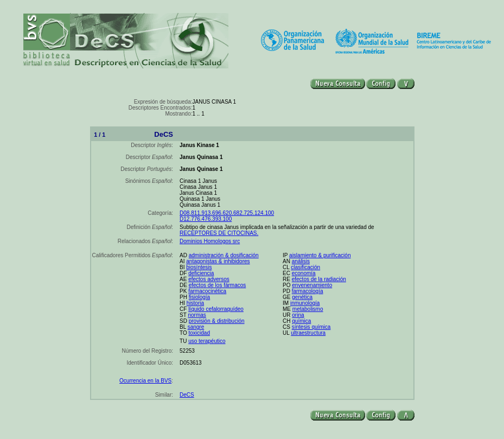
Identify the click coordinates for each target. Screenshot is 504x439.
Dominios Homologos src (210, 241)
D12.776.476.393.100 (206, 219)
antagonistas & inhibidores (218, 261)
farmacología (308, 291)
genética (302, 297)
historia (195, 303)
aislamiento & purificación (320, 255)
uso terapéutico (207, 341)
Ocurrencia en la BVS (145, 381)
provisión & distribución (217, 321)
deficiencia (201, 273)
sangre (196, 327)
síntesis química (311, 327)
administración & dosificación (224, 255)
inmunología (305, 303)
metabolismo (308, 309)
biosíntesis (199, 267)
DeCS (187, 395)
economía (304, 273)
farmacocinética (207, 291)
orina (298, 315)
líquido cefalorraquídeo (216, 309)
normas (197, 315)
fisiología (199, 297)
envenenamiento (312, 285)
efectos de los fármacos (218, 285)
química (301, 321)
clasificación (305, 267)
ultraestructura (308, 333)
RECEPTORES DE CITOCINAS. (219, 233)
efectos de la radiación (319, 279)
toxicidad (199, 333)
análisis (301, 261)
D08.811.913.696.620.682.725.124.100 (227, 213)
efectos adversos (209, 279)
